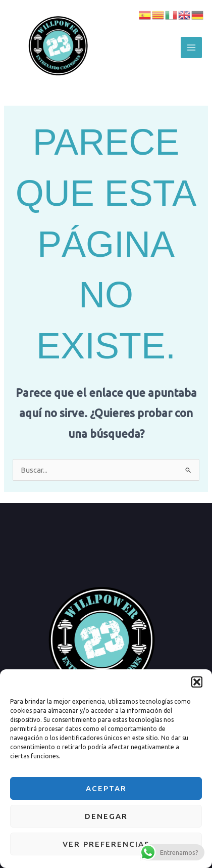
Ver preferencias (106, 844)
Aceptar (106, 788)
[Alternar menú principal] (191, 48)
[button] (197, 682)
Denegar (106, 816)
